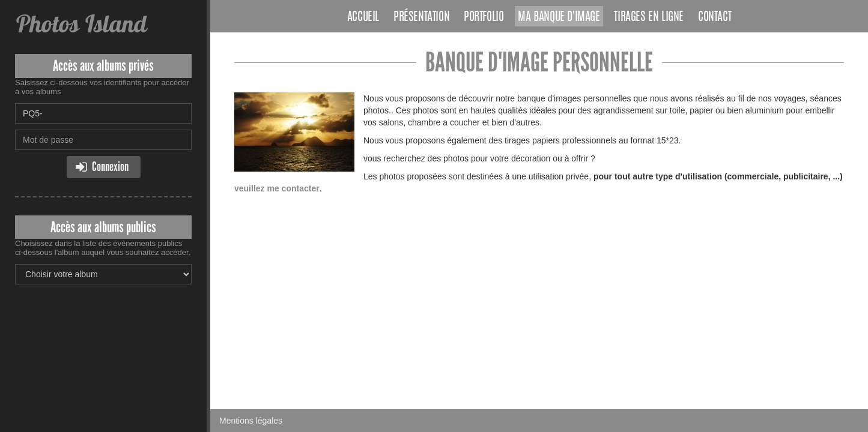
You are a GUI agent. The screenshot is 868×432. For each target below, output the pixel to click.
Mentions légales (251, 421)
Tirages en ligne (649, 17)
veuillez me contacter (277, 188)
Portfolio (484, 17)
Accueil (363, 17)
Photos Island (81, 24)
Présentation (421, 17)
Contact (715, 17)
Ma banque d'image (559, 17)
